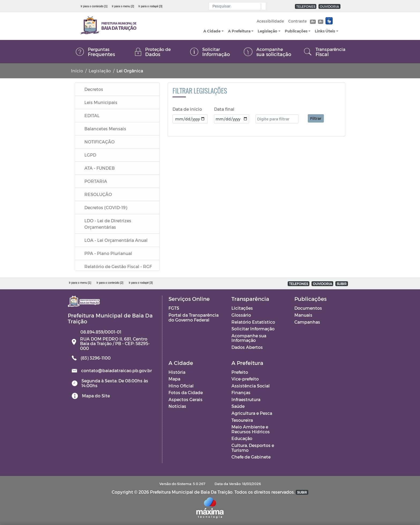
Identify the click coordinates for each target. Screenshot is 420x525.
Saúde (238, 406)
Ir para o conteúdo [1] (94, 6)
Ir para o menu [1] (80, 283)
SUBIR (342, 284)
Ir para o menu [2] (123, 6)
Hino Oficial (181, 386)
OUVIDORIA (329, 6)
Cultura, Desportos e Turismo (253, 448)
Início (77, 71)
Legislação (267, 31)
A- (321, 21)
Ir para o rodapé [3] (150, 6)
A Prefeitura (239, 31)
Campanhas (307, 322)
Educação (242, 438)
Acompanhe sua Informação (249, 338)
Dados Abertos (247, 347)
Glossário (241, 315)
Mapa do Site (96, 396)
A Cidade (212, 31)
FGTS (174, 308)
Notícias (177, 406)
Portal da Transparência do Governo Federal (194, 317)
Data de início (187, 109)
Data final (224, 109)
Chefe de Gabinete (251, 457)
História (177, 372)
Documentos (308, 308)
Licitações (242, 308)
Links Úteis (325, 31)
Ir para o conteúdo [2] (110, 283)
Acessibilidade (270, 21)
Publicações (296, 31)
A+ (313, 21)
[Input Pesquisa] (236, 6)
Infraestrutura (246, 399)
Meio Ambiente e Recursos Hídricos (251, 429)
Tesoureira (242, 420)
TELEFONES (306, 6)
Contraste (297, 21)
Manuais (303, 315)
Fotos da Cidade (186, 392)
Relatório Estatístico (253, 322)
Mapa (174, 379)
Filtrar (316, 118)
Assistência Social (251, 386)
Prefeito (240, 372)
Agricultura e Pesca (252, 413)
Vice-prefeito (245, 379)
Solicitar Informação (253, 329)
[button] (262, 6)
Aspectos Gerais (185, 399)
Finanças (241, 392)
